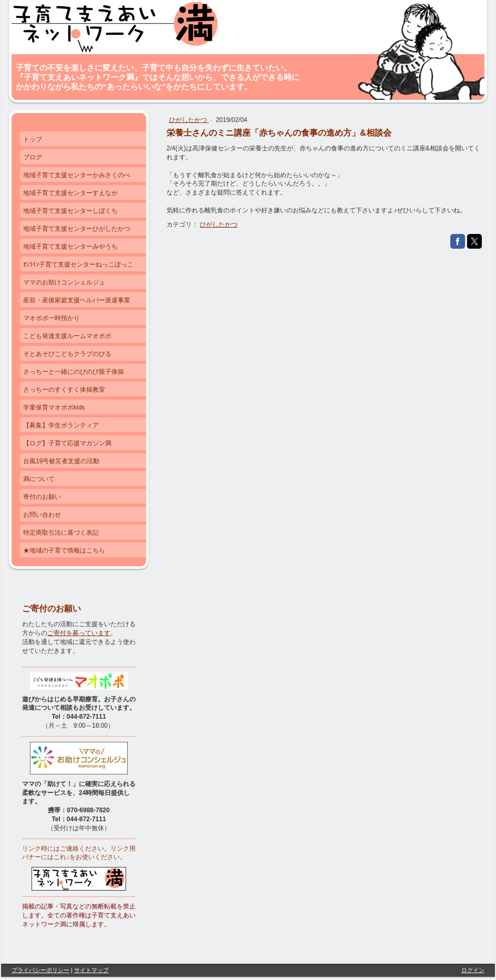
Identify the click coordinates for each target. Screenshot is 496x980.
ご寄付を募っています (79, 633)
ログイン (473, 970)
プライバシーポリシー (40, 970)
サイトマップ (91, 970)
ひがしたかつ (189, 120)
